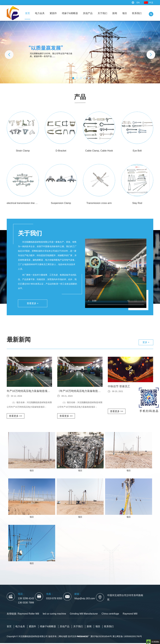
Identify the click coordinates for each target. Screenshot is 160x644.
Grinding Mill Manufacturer (84, 614)
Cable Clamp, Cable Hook (99, 151)
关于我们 (102, 13)
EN (138, 3)
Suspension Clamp (61, 203)
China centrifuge (110, 614)
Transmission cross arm (99, 203)
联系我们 (137, 13)
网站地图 (63, 636)
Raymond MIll (130, 614)
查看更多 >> (15, 416)
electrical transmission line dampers (23, 203)
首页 (28, 13)
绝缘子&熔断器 (70, 13)
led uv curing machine (54, 614)
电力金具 (40, 13)
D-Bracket (61, 151)
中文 (151, 3)
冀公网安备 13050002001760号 (127, 636)
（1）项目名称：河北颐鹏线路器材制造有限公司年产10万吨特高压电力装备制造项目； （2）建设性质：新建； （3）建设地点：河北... (29, 405)
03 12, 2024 (16, 396)
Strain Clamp (23, 151)
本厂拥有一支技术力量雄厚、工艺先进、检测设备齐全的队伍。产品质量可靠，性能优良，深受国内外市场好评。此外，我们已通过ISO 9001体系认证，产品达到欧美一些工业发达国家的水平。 (47, 282)
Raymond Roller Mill (28, 614)
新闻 (115, 13)
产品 (80, 97)
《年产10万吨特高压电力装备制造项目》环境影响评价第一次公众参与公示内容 (80, 391)
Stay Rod (137, 203)
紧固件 (53, 13)
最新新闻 (19, 340)
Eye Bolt (137, 151)
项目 (125, 13)
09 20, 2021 (118, 391)
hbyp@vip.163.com (85, 598)
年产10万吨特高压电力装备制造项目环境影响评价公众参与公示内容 (29, 391)
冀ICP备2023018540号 (101, 636)
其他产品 (88, 13)
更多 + (146, 342)
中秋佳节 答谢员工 (119, 386)
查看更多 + (33, 303)
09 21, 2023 (67, 396)
